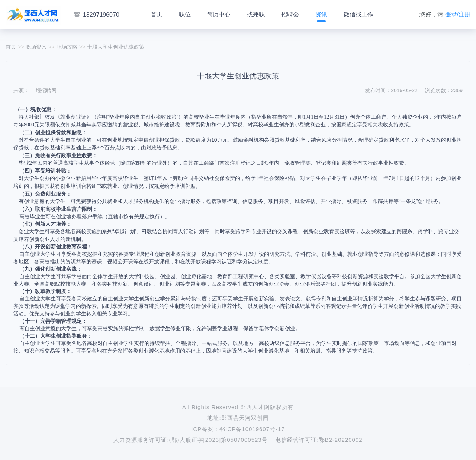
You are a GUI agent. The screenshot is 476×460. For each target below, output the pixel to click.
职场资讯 (36, 47)
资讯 (321, 14)
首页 (157, 14)
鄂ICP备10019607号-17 (252, 429)
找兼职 (256, 14)
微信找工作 (358, 14)
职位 (185, 14)
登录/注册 (458, 14)
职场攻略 (67, 47)
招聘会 (290, 14)
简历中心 (219, 14)
